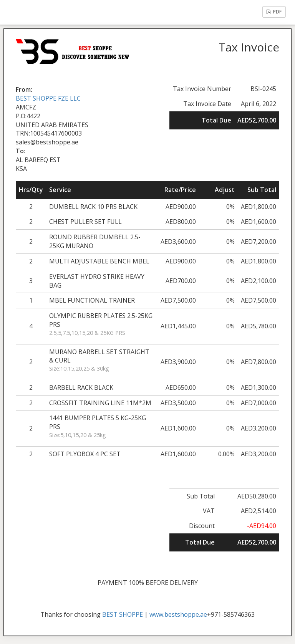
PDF (274, 12)
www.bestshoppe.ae (178, 614)
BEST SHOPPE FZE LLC (48, 98)
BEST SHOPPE (123, 614)
